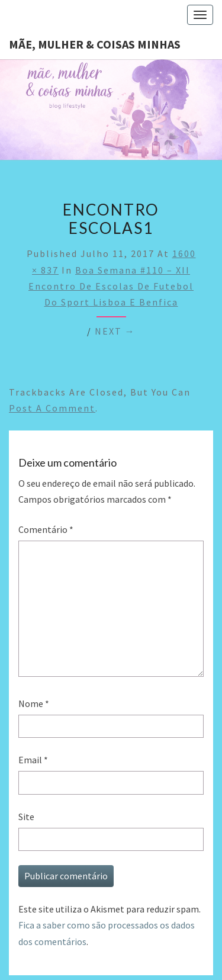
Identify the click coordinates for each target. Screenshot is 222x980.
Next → (115, 331)
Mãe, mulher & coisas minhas (95, 44)
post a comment (52, 408)
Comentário (46, 529)
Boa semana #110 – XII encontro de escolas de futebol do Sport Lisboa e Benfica (111, 286)
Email (33, 760)
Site (26, 817)
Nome (34, 703)
